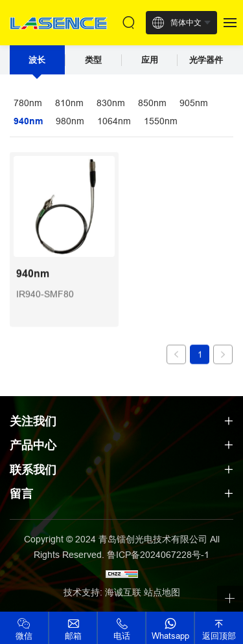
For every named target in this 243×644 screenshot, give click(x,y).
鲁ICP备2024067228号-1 (158, 555)
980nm (70, 121)
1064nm (114, 121)
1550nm (161, 121)
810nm (69, 103)
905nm (194, 103)
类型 (93, 60)
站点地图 (162, 592)
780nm (28, 103)
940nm (28, 121)
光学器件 (206, 60)
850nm (152, 103)
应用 (150, 60)
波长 (37, 60)
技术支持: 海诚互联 (102, 592)
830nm (111, 103)
